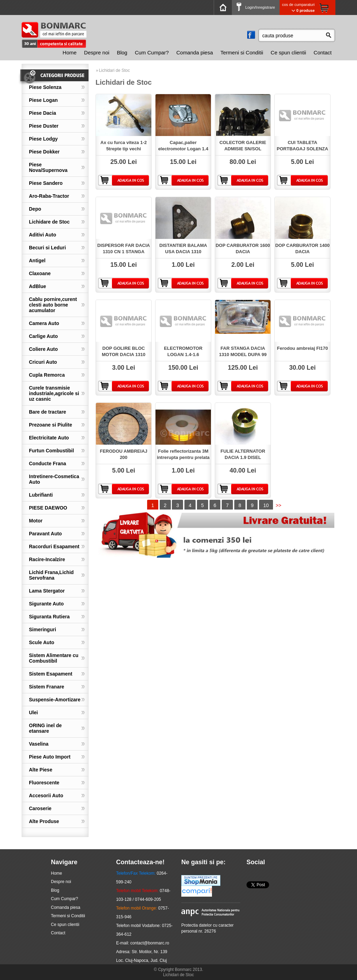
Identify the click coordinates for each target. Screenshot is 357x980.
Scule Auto (42, 642)
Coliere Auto (43, 349)
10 (266, 505)
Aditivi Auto (43, 235)
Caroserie (40, 808)
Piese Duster (44, 126)
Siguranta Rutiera (49, 617)
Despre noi (97, 52)
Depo (35, 209)
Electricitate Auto (49, 438)
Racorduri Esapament (54, 546)
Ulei (33, 713)
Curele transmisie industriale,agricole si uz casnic (54, 393)
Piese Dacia (43, 113)
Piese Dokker (44, 152)
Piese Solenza (45, 87)
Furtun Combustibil (51, 451)
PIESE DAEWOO (48, 508)
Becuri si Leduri (47, 248)
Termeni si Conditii (242, 52)
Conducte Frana (48, 463)
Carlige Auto (43, 336)
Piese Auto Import (50, 757)
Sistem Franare (47, 687)
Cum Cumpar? (152, 52)
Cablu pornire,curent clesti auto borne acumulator (53, 305)
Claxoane (40, 273)
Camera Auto (44, 323)
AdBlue (37, 286)
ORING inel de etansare (45, 728)
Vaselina (39, 744)
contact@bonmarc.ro (150, 943)
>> (279, 505)
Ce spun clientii (288, 52)
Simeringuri (43, 630)
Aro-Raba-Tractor (49, 196)
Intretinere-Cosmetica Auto (54, 479)
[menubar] (197, 53)
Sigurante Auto (46, 604)
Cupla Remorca (47, 375)
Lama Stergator (47, 591)
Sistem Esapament (51, 674)
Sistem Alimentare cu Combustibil (54, 658)
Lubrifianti (41, 495)
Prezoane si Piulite (51, 425)
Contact (323, 52)
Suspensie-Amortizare (55, 700)
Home (70, 52)
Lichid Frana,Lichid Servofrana (51, 575)
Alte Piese (41, 770)
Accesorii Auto (46, 796)
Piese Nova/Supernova (48, 167)
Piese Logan (43, 100)
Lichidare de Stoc (49, 222)
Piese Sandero (46, 183)
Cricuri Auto (43, 362)
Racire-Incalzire (47, 559)
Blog (122, 52)
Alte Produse (44, 821)
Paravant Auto (45, 534)
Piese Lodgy (43, 139)
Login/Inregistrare (256, 7)
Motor (36, 521)
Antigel (37, 261)
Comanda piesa (195, 52)
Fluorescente (44, 783)
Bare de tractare (48, 412)
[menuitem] (70, 53)
